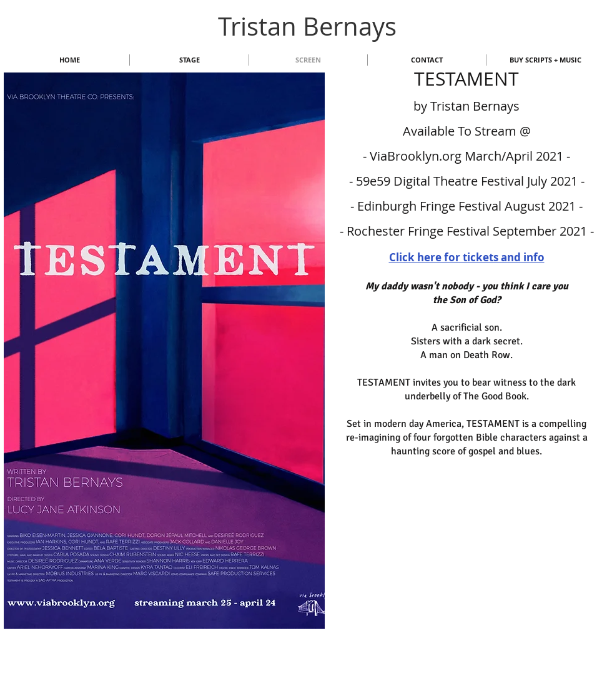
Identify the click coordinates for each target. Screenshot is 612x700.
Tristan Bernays (307, 26)
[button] (164, 351)
